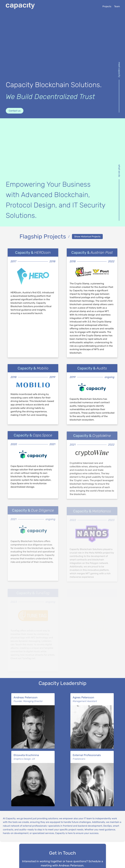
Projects (107, 6)
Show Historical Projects (87, 237)
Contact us (15, 111)
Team (117, 6)
